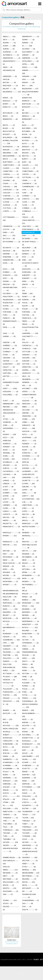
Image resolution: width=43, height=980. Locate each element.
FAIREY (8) (29, 297)
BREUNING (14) (10, 153)
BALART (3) (9, 89)
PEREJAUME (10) (9, 667)
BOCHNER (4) (28, 131)
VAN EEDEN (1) (30, 845)
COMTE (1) (9, 211)
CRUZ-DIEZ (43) (30, 226)
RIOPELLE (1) (11, 732)
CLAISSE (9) (11, 202)
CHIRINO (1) (29, 196)
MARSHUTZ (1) (10, 542)
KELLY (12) (29, 441)
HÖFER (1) (29, 391)
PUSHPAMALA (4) (29, 701)
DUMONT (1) (29, 278)
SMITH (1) (27, 790)
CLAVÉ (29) (28, 202)
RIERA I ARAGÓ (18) (10, 729)
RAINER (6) (9, 710)
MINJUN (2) (8, 566)
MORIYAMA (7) (10, 581)
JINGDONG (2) (29, 416)
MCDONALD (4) (10, 557)
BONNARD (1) (29, 137)
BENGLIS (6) (28, 116)
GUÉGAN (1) (29, 361)
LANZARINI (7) (30, 477)
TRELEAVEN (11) (30, 830)
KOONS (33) (9, 459)
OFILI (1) (27, 637)
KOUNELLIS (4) (10, 462)
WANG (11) (10, 870)
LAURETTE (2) (30, 480)
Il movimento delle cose (12, 942)
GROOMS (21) (29, 358)
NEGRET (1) (9, 615)
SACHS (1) (27, 753)
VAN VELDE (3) (29, 848)
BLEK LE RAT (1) (9, 131)
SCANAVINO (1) (11, 762)
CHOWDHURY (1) (11, 199)
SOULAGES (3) (30, 796)
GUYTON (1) (29, 364)
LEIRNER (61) (10, 493)
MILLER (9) (29, 563)
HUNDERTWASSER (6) (29, 396)
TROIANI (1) (10, 833)
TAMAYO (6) (10, 815)
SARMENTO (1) (10, 759)
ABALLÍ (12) (9, 36)
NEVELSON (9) (10, 618)
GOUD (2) (9, 355)
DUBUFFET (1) (29, 275)
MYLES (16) (28, 606)
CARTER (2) (29, 174)
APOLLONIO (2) (30, 61)
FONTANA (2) (29, 312)
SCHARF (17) (29, 762)
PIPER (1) (28, 680)
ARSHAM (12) (29, 76)
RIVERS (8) (28, 732)
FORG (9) (9, 315)
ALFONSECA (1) (11, 55)
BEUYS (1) (9, 125)
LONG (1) (28, 508)
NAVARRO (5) (9, 612)
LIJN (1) (27, 502)
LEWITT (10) (28, 496)
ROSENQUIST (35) (31, 744)
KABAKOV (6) (28, 425)
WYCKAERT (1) (31, 888)
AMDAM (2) (28, 55)
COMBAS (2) (29, 208)
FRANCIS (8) (9, 318)
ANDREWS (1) (30, 58)
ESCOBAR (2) (10, 293)
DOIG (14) (8, 269)
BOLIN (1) (27, 134)
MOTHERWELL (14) (30, 586)
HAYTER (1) (11, 378)
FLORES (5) (11, 309)
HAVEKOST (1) (31, 373)
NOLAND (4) (29, 630)
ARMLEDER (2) (10, 76)
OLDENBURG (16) (11, 640)
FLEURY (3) (28, 306)
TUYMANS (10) (29, 836)
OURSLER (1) (9, 649)
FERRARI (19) (29, 300)
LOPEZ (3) (28, 511)
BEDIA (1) (8, 116)
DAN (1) (28, 235)
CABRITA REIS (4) (11, 165)
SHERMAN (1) (10, 778)
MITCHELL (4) (29, 569)
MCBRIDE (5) (28, 554)
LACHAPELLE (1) (11, 471)
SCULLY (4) (8, 772)
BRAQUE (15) (11, 150)
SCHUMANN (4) (11, 768)
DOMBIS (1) (9, 272)
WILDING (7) (29, 879)
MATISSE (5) (9, 551)
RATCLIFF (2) (9, 713)
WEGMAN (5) (10, 873)
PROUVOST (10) (11, 701)
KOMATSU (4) (29, 453)
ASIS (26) (28, 79)
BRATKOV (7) (30, 150)
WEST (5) (8, 876)
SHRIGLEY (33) (10, 781)
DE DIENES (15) (30, 238)
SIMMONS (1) (9, 784)
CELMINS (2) (9, 180)
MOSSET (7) (10, 585)
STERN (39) (9, 802)
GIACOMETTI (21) (30, 338)
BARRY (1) (9, 104)
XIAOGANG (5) (10, 891)
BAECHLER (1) (10, 85)
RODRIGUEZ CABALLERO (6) (11, 739)
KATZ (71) (8, 437)
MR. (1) (25, 591)
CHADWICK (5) (29, 183)
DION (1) (8, 263)
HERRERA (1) (30, 382)
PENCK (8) (27, 664)
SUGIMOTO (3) (30, 805)
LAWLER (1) (9, 484)
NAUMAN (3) (29, 609)
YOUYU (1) (8, 903)
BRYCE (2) (10, 159)
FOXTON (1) (28, 315)
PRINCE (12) (29, 698)
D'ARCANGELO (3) (31, 229)
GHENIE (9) (9, 336)
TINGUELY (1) (29, 821)
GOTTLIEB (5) (30, 352)
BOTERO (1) (30, 140)
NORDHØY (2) (10, 634)
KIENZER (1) (29, 444)
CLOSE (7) (28, 205)
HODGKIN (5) (10, 391)
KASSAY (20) (9, 434)
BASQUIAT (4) (30, 108)
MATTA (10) (29, 551)
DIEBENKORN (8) (12, 260)
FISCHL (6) (27, 303)
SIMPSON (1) (29, 784)
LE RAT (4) (8, 487)
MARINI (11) (10, 536)
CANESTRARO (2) (30, 171)
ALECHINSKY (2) (30, 52)
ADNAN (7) (27, 43)
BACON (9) (9, 82)
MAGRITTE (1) (10, 523)
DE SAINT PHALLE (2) (30, 243)
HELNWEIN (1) (30, 379)
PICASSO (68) (10, 677)
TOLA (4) (8, 827)
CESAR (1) (10, 183)
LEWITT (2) (8, 499)
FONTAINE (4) (10, 312)
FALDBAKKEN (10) (12, 300)
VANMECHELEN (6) (12, 857)
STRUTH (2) (29, 802)
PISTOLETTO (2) (8, 684)
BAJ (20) (27, 85)
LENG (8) (29, 493)
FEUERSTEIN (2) (11, 303)
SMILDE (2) (10, 790)
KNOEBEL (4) (9, 453)
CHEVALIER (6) (11, 190)
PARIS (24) (28, 658)
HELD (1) (26, 376)
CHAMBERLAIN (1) (31, 187)
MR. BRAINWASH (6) (10, 594)
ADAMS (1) (9, 43)
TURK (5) (8, 836)
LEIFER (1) (27, 490)
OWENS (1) (28, 649)
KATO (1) (27, 434)
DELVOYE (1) (28, 251)
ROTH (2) (8, 747)
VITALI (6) (29, 867)
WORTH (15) (10, 888)
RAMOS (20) (28, 710)
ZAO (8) (28, 903)
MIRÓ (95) (8, 569)
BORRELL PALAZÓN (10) (10, 142)
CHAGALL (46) (10, 187)
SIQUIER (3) (9, 787)
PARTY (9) (28, 661)
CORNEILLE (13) (30, 213)
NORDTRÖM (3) (31, 634)
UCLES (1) (28, 839)
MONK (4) (29, 572)
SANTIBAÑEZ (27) (31, 756)
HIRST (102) (10, 388)
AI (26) (27, 46)
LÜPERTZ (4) (10, 514)
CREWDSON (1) (11, 226)
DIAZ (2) (28, 257)
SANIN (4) (8, 756)
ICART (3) (8, 401)
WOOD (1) (8, 885)
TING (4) (9, 821)
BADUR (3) (28, 82)
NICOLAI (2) (11, 623)
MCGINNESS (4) (30, 557)
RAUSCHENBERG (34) (31, 715)
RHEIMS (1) (29, 722)
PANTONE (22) (10, 655)
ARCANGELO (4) (9, 70)
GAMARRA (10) (30, 333)
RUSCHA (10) (10, 753)
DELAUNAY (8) (29, 248)
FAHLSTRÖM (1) (11, 297)
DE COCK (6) (9, 238)
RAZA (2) (27, 719)
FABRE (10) (27, 293)
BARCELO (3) (10, 101)
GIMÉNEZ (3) (10, 345)
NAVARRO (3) (29, 612)
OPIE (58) (8, 643)
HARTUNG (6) (10, 373)
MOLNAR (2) (9, 572)
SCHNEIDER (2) (30, 765)
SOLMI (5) (29, 793)
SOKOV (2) (9, 793)
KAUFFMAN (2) (29, 437)
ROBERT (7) (12, 735)
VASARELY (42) (30, 857)
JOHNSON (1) (10, 422)
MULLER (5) (30, 594)
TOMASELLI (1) (29, 827)
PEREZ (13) (9, 670)
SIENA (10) (28, 781)
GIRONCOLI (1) (30, 345)
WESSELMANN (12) (31, 873)
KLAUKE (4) (29, 447)
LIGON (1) (9, 502)
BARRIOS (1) (29, 101)
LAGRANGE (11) (30, 471)
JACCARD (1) (30, 410)
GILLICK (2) (28, 342)
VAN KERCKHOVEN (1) (10, 850)
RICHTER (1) (29, 725)
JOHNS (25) (28, 419)
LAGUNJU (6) (9, 474)
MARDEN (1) (28, 533)
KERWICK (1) (10, 444)
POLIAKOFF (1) (10, 689)
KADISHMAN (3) (11, 430)
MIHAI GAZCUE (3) (12, 563)
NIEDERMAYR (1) (31, 621)
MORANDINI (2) (31, 575)
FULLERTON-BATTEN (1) (30, 329)
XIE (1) (27, 891)
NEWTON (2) (29, 618)
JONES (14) (28, 422)
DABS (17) (8, 232)
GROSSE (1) (10, 361)
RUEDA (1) (9, 750)
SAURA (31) (29, 759)
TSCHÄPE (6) (29, 833)
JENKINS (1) (28, 413)
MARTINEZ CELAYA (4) (29, 546)
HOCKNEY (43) (30, 388)
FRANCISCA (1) (29, 318)
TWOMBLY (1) (9, 839)
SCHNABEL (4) (10, 765)
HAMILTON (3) (30, 367)
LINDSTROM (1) (30, 505)
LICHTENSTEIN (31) (31, 499)
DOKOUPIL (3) (31, 269)
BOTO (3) (28, 144)
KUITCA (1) (30, 465)
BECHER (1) (31, 113)
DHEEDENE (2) (11, 257)
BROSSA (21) (28, 153)
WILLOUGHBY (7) (11, 882)
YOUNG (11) (10, 900)
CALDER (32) (11, 168)
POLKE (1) (28, 689)
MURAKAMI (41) (31, 603)
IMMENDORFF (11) (11, 404)
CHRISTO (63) (30, 199)
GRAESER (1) (29, 355)
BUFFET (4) (29, 159)
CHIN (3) (27, 193)
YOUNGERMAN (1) (30, 900)
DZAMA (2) (9, 281)
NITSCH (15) (30, 627)
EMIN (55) (28, 281)
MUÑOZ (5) (9, 600)
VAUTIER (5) (30, 861)
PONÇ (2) (27, 692)
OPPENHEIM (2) (30, 643)
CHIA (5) (28, 190)
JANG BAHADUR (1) (11, 414)
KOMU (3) (8, 456)
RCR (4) (6, 722)
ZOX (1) (27, 906)
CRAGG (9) (28, 217)
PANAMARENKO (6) (29, 652)
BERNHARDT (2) (30, 121)
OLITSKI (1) (28, 640)
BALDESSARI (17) (30, 89)
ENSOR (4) (28, 284)
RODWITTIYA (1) (31, 738)
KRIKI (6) (25, 462)
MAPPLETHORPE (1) (31, 528)
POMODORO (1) (12, 692)
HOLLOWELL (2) (10, 395)
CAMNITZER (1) (11, 171)
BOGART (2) (9, 134)
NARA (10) (10, 609)
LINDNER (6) (10, 505)
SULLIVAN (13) (10, 808)
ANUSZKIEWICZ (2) (12, 63)
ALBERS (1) (9, 49)
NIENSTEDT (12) (30, 624)
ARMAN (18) (31, 72)
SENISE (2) (28, 772)
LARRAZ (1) (9, 480)
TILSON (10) (28, 818)
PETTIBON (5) (11, 673)
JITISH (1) (8, 419)
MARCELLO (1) (12, 533)
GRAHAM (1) (9, 358)
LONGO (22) (10, 511)
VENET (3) (28, 864)
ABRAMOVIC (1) (31, 36)
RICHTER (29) (11, 725)
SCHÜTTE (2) (30, 768)
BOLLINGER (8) (10, 137)
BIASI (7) (28, 125)
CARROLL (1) (11, 174)
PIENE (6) (27, 677)
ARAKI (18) (30, 67)
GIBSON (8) (9, 342)
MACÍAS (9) (9, 517)
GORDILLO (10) (29, 348)
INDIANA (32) (10, 407)
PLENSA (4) (28, 686)
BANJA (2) (8, 98)
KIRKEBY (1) (9, 447)
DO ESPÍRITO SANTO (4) (30, 264)
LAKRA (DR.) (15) (28, 474)
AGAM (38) (9, 46)
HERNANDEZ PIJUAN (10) (11, 384)
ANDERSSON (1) (12, 58)
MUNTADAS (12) (12, 603)
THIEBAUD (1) (10, 818)
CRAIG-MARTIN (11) (31, 222)
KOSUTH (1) (29, 459)
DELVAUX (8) (9, 251)
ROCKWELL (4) (30, 735)
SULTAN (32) (29, 808)
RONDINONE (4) (10, 744)
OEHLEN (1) (9, 637)
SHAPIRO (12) (29, 775)
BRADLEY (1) (28, 147)
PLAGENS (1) (29, 683)
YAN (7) (8, 894)
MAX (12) (8, 554)
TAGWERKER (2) (31, 811)
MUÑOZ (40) (29, 600)
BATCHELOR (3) (11, 113)
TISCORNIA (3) (10, 824)
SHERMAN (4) (29, 778)
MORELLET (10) (11, 578)
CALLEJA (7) (29, 168)
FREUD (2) (28, 324)
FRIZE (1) (9, 327)
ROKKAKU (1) (29, 741)
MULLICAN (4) (10, 597)
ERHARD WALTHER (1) (10, 289)
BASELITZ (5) (10, 107)
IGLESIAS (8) (29, 401)
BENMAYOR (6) (10, 119)
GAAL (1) (8, 333)
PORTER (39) (10, 695)
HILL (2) (27, 385)
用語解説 (36, 959)
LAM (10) (9, 477)
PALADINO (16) (11, 652)
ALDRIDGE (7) (10, 52)
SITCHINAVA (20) (31, 787)
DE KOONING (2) (12, 242)
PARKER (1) (10, 661)
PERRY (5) (29, 670)
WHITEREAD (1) (30, 876)
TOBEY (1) (28, 824)
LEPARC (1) (9, 496)
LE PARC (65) (28, 484)
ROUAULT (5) (30, 747)
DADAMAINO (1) (28, 232)
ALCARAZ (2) (29, 49)
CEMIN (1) (29, 180)
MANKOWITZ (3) (11, 527)
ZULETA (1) (30, 910)
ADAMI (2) (28, 40)
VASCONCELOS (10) (11, 862)
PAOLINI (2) (28, 655)
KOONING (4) (31, 456)
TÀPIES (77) (29, 815)
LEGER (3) (9, 490)
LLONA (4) (9, 508)
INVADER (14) (8, 410)
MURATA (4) (9, 606)
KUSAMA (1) (28, 468)
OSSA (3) (29, 646)
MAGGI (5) (28, 520)
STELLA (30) (28, 799)
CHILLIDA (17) (11, 193)
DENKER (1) (29, 254)
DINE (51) (27, 260)
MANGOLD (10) (30, 523)
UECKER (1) (29, 842)
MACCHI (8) (28, 514)
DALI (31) (9, 235)
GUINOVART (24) (11, 364)
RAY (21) (8, 719)
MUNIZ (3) (27, 597)
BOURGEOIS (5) (11, 147)
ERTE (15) (30, 289)
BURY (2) (26, 162)
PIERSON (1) (9, 680)
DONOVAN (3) (29, 272)
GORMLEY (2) (10, 352)
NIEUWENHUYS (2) (12, 629)
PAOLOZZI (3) (11, 658)
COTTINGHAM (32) (11, 219)
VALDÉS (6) (9, 845)
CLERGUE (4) (10, 205)
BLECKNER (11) (29, 128)
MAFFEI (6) (9, 520)
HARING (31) (29, 370)
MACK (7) (28, 517)
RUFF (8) (28, 750)
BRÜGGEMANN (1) (12, 156)
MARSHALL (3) (30, 537)
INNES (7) (28, 407)
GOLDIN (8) (9, 348)
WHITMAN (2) (10, 879)
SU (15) (8, 805)
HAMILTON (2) (10, 370)
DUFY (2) (8, 278)
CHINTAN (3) (11, 196)
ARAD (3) (8, 67)
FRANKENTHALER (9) (12, 323)
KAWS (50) (7, 441)
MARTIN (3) (30, 542)
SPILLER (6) (9, 799)
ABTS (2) (9, 40)
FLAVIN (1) (8, 306)
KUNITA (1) (10, 468)
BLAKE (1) (8, 128)
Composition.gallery (10, 17)
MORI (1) (28, 578)
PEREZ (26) (28, 667)
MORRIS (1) (29, 581)
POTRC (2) (29, 695)
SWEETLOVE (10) (12, 811)
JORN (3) (8, 425)
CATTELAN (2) (30, 177)
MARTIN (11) (10, 545)
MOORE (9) (9, 575)
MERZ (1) (8, 560)
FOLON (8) (30, 309)
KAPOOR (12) (29, 431)
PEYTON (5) (29, 673)
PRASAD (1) (11, 698)
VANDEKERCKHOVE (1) (30, 853)
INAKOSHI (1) (29, 404)
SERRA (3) (9, 775)
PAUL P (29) (7, 664)
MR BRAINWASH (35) (11, 591)
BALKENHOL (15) (12, 92)
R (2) (6, 704)
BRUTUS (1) (29, 156)
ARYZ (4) (6, 79)
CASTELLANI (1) (11, 177)
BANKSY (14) (27, 98)
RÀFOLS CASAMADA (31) (30, 706)
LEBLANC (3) (29, 487)
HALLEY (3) (9, 367)
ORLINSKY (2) (10, 646)
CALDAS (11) (30, 165)
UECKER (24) (10, 842)
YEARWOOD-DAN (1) (29, 896)
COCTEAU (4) (10, 208)
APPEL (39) (28, 64)
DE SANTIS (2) (11, 248)
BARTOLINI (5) (31, 104)
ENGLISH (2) (9, 284)
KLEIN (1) (9, 450)
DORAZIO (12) (10, 275)
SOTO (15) (11, 796)
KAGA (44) (29, 428)
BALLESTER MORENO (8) (30, 93)
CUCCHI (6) (9, 229)
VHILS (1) (6, 867)
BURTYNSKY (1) (11, 162)
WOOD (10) (28, 882)
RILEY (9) (28, 729)
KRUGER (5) (10, 465)
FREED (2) (28, 321)
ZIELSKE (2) (11, 908)
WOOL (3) (30, 885)
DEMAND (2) (10, 254)
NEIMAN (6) (28, 615)
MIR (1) (28, 566)
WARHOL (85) (29, 870)
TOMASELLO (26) (11, 830)
